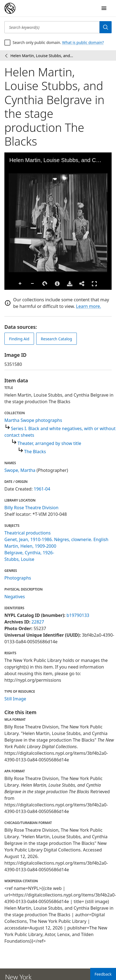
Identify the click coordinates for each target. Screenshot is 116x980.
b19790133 (78, 615)
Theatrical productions (28, 533)
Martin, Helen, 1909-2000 (30, 546)
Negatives (15, 597)
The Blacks (35, 452)
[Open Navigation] (104, 8)
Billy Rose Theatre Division (31, 508)
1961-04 (42, 489)
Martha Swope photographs (33, 420)
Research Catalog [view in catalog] (56, 339)
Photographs (18, 578)
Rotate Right (45, 284)
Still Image (15, 699)
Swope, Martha (20, 470)
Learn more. (88, 306)
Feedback (103, 974)
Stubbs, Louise (19, 559)
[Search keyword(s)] (52, 27)
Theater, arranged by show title (49, 443)
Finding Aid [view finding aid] (19, 339)
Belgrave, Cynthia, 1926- (29, 553)
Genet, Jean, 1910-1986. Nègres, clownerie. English (56, 539)
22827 (38, 622)
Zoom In (20, 284)
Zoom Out (33, 284)
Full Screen (94, 284)
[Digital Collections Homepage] (10, 8)
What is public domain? (83, 42)
